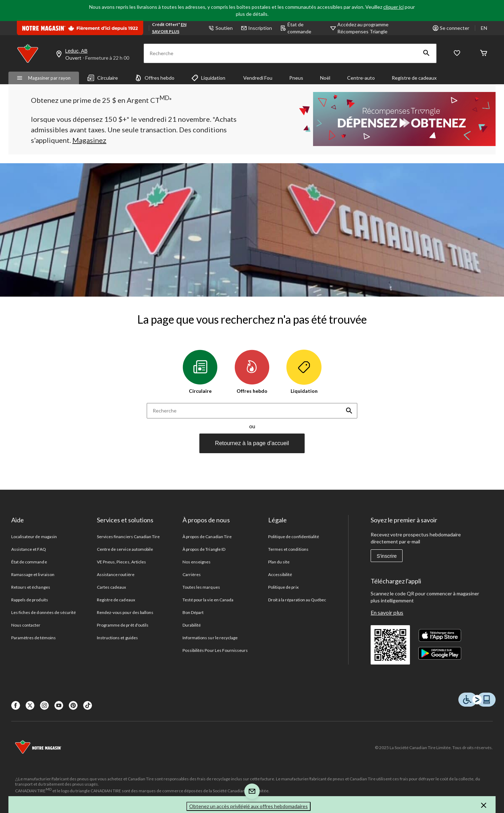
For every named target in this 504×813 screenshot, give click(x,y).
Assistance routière (116, 574)
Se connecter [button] (451, 28)
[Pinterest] (73, 705)
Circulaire (103, 78)
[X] (30, 705)
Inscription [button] (257, 28)
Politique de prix (283, 587)
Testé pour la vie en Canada (208, 600)
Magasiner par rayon (44, 78)
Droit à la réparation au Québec (297, 600)
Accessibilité (280, 574)
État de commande (296, 28)
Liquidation (208, 78)
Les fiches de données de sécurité (44, 612)
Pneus (296, 78)
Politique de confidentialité (294, 537)
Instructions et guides (117, 638)
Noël (325, 78)
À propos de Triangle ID (204, 549)
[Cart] (484, 54)
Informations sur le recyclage (210, 638)
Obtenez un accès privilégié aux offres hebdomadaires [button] (248, 806)
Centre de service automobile (125, 549)
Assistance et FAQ (29, 549)
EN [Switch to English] (484, 28)
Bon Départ (193, 612)
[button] (426, 53)
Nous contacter (26, 625)
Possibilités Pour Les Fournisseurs (215, 650)
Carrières (192, 574)
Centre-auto (361, 78)
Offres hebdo (155, 78)
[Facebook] (16, 705)
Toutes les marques (201, 587)
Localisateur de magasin (34, 537)
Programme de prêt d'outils (123, 625)
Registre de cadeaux (414, 78)
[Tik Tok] (88, 705)
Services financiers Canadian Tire (128, 537)
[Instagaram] (44, 705)
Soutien (221, 28)
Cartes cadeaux (112, 587)
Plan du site (279, 562)
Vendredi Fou (257, 78)
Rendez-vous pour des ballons (125, 612)
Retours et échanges (31, 587)
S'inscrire (387, 556)
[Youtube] (59, 705)
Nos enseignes (197, 562)
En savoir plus (387, 612)
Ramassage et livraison (33, 574)
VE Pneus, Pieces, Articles (121, 562)
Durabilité (192, 625)
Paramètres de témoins (34, 638)
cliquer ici (393, 7)
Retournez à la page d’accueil (252, 443)
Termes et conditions (288, 549)
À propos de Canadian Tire (207, 537)
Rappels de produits (30, 600)
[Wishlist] (457, 54)
